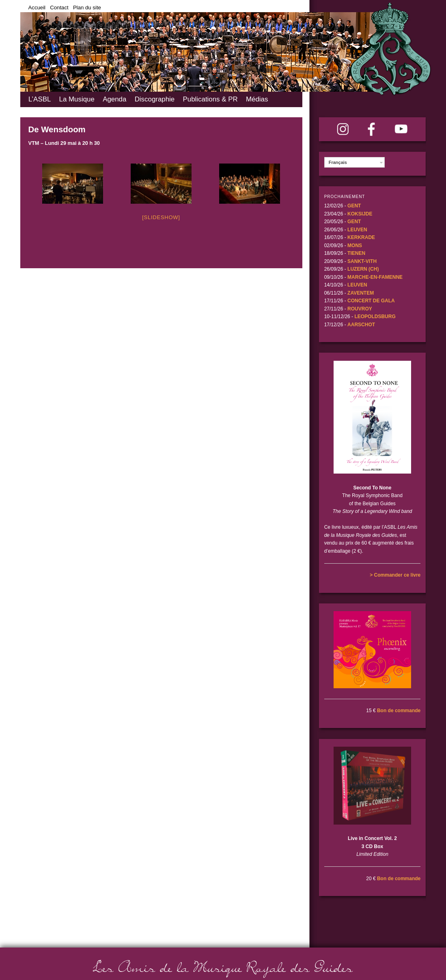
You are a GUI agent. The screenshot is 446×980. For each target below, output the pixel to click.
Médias (257, 99)
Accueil (37, 8)
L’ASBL (40, 99)
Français (338, 162)
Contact (59, 8)
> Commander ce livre (395, 575)
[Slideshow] (161, 217)
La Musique (77, 99)
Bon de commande (399, 711)
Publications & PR (210, 99)
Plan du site (87, 8)
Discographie (155, 99)
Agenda (114, 99)
